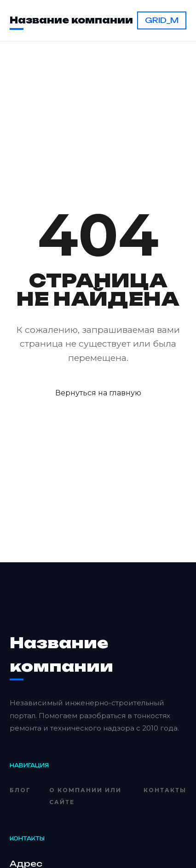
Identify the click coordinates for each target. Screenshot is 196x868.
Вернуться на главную (98, 393)
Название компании (71, 20)
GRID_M (162, 20)
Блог (20, 790)
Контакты (165, 790)
